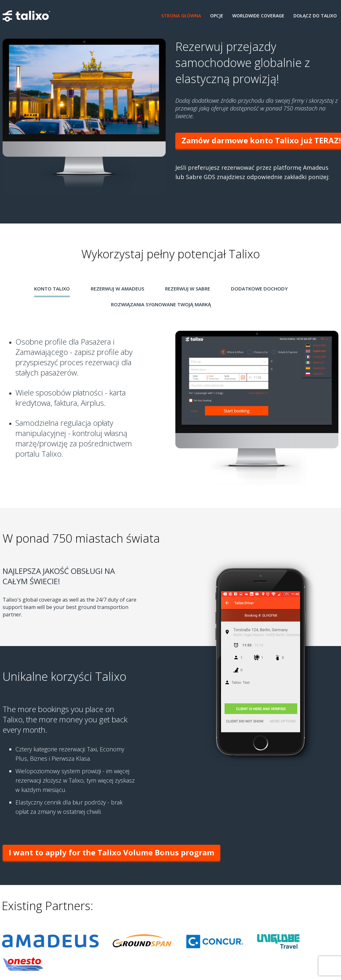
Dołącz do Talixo (315, 16)
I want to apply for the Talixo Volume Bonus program (111, 852)
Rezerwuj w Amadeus (117, 289)
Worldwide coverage (258, 16)
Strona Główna (181, 16)
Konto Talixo (52, 289)
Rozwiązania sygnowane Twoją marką (161, 304)
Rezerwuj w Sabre (188, 289)
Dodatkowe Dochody (259, 289)
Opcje (217, 16)
